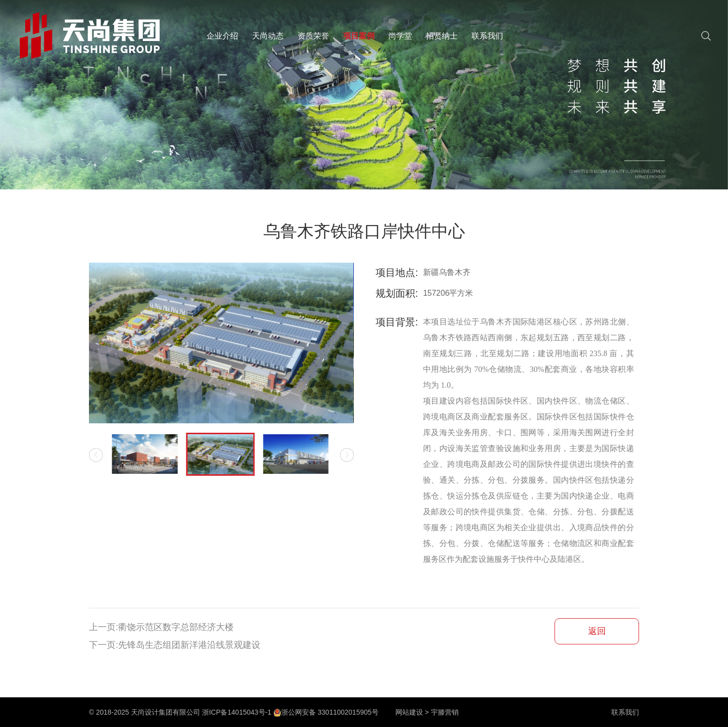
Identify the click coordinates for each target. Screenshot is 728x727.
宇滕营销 (445, 712)
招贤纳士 (442, 36)
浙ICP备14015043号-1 (237, 712)
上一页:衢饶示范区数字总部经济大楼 (161, 627)
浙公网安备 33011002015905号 (326, 712)
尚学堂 (400, 36)
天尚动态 (268, 36)
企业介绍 (222, 36)
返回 (597, 631)
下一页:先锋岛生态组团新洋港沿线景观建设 (175, 645)
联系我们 (487, 36)
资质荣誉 (313, 36)
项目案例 (359, 36)
